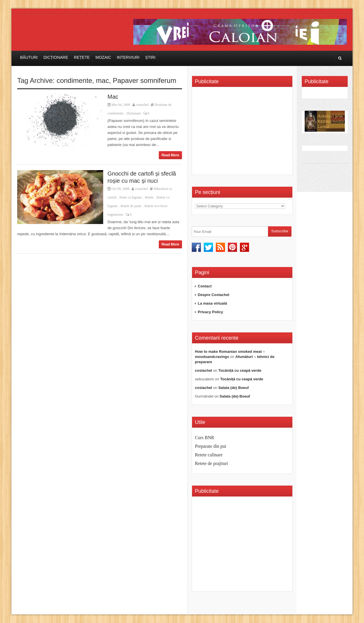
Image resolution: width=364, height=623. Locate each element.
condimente (74, 80)
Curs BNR (204, 438)
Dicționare (56, 57)
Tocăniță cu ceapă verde (240, 370)
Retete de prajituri (212, 463)
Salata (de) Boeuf (234, 388)
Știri (150, 57)
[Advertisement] (243, 133)
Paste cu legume (131, 197)
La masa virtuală (212, 303)
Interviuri (128, 57)
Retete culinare (209, 455)
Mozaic (103, 57)
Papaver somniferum (145, 80)
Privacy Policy (210, 312)
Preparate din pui (211, 446)
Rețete (82, 57)
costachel (142, 105)
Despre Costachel (214, 295)
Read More (170, 155)
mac (102, 80)
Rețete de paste (131, 206)
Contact (205, 286)
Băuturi (29, 57)
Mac (113, 97)
